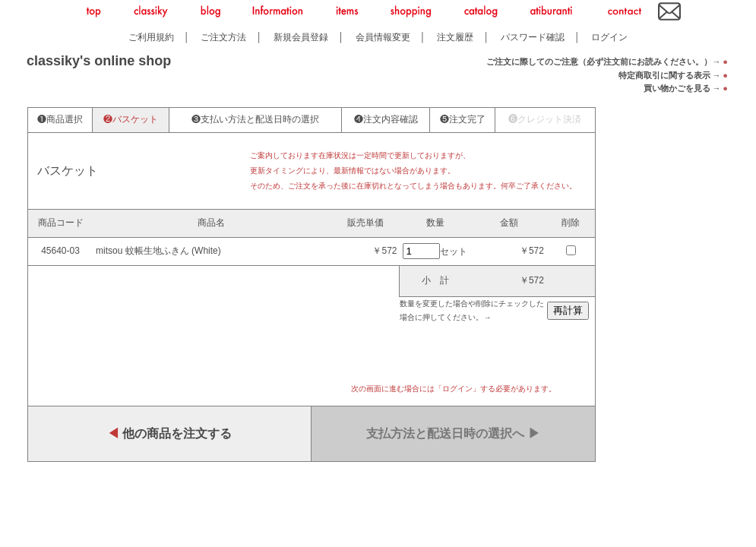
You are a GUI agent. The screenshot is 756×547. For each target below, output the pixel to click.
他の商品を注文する (169, 433)
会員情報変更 (383, 37)
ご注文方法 (223, 37)
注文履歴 (455, 37)
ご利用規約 (151, 37)
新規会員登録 (301, 37)
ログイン (609, 37)
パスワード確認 (533, 37)
